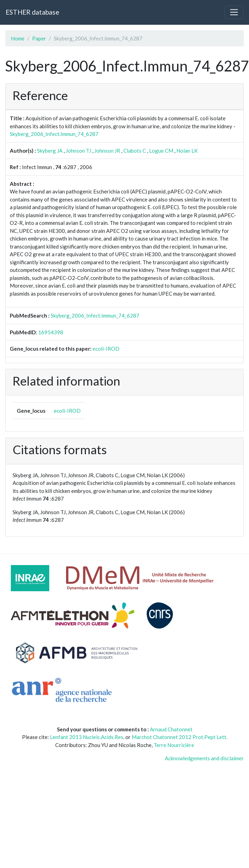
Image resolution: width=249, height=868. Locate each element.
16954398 (51, 332)
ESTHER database (32, 12)
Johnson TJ (78, 151)
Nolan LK (187, 151)
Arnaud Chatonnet (171, 729)
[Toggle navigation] (234, 12)
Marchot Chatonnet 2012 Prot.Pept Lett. (180, 737)
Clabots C (135, 151)
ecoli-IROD (106, 349)
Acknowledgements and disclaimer (204, 758)
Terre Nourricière (174, 745)
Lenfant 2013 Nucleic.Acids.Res (87, 737)
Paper (39, 38)
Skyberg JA (50, 151)
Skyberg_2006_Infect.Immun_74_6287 (54, 134)
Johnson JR (107, 151)
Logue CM (161, 151)
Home (18, 38)
